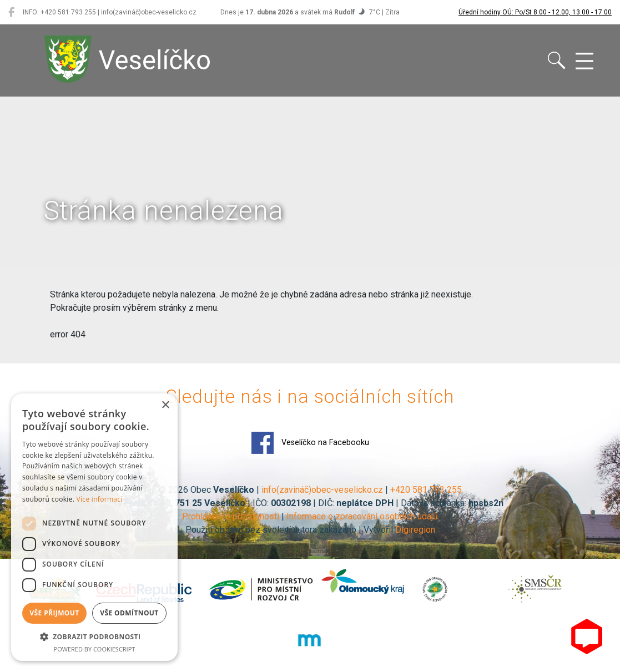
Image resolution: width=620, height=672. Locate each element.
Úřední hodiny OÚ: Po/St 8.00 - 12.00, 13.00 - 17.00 (535, 12)
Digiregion (415, 530)
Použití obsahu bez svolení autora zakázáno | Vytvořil (290, 530)
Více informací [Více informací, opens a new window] (100, 499)
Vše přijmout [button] (54, 613)
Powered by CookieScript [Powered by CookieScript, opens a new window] (95, 649)
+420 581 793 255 (426, 490)
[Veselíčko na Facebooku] (11, 12)
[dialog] (94, 527)
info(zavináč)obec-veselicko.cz (322, 490)
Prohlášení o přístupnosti (231, 516)
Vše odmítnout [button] (129, 613)
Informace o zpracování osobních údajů (362, 516)
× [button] (165, 405)
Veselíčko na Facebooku (310, 443)
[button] (94, 636)
